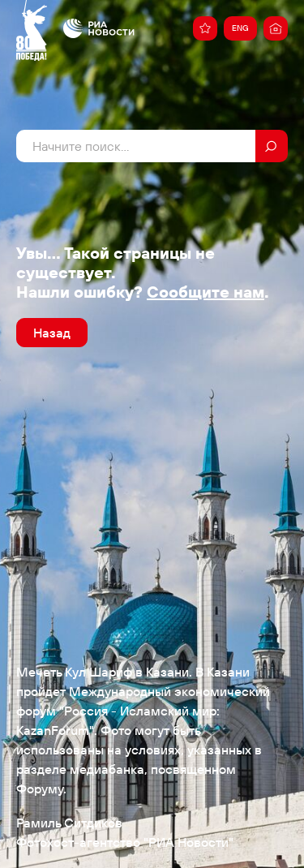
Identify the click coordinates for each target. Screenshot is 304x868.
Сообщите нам (206, 292)
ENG (240, 28)
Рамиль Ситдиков (69, 823)
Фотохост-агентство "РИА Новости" (125, 842)
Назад (52, 333)
